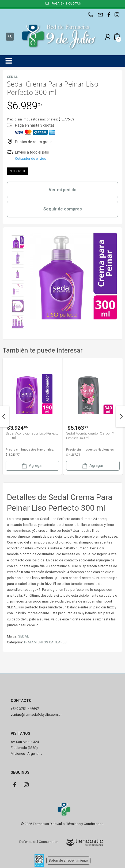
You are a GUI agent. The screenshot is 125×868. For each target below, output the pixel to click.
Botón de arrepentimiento (68, 860)
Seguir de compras (63, 209)
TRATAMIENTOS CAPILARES (45, 642)
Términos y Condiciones (85, 824)
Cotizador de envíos (31, 159)
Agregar (32, 466)
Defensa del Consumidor (39, 842)
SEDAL (24, 636)
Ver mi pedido (63, 190)
